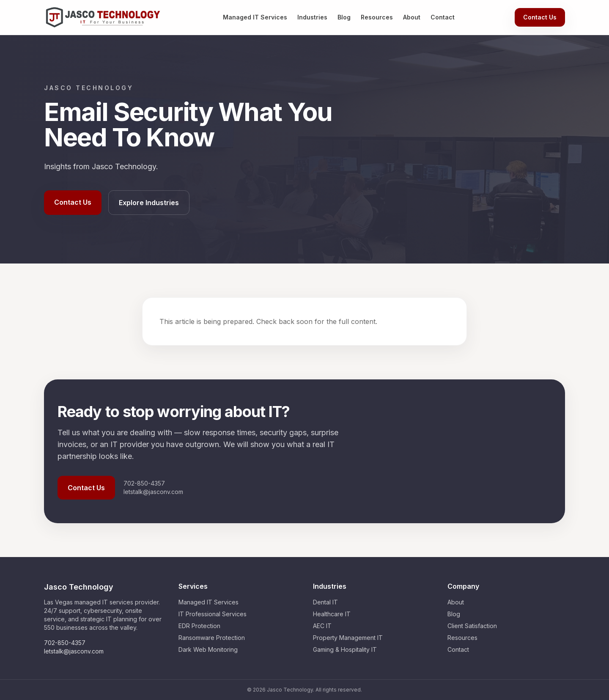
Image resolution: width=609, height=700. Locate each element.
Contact (443, 17)
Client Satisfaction (472, 626)
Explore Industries (149, 203)
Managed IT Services (255, 17)
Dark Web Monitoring (208, 649)
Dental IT (325, 602)
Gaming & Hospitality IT (345, 649)
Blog (344, 17)
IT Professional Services (213, 614)
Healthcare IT (332, 614)
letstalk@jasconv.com (153, 492)
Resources (377, 17)
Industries (312, 17)
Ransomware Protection (212, 638)
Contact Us (540, 17)
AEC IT (322, 626)
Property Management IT (348, 638)
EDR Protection (199, 626)
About (412, 17)
